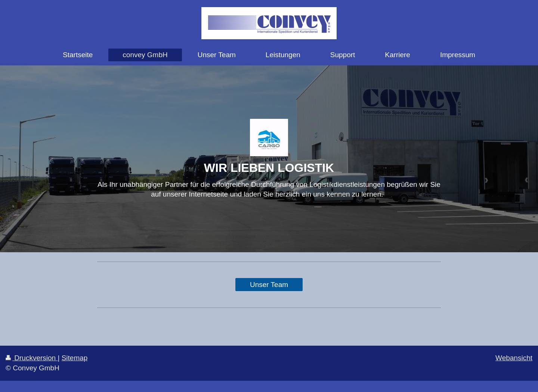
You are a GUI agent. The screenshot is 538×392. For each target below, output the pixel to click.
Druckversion (32, 358)
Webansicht (514, 358)
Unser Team (269, 285)
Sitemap (75, 358)
